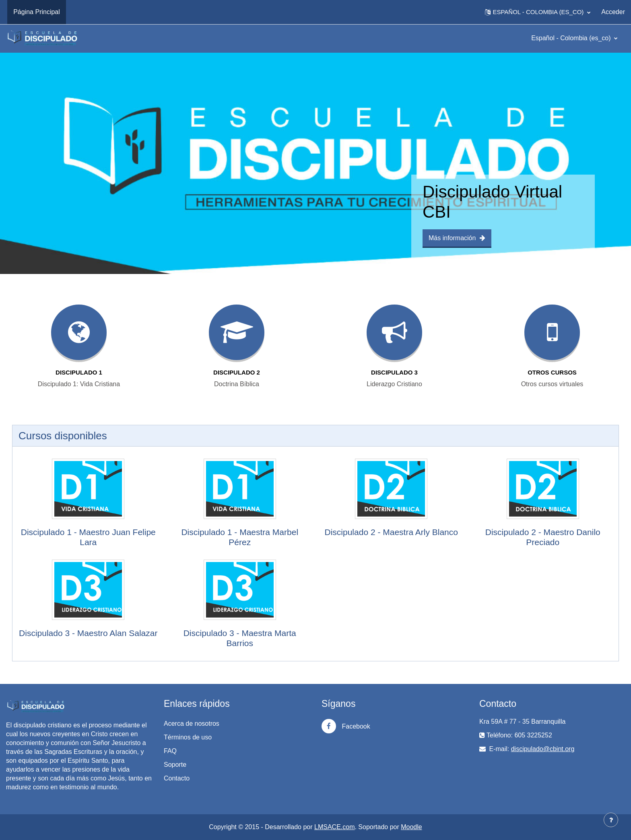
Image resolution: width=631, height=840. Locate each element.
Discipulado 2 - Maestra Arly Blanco (391, 532)
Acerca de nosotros (192, 724)
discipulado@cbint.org (543, 749)
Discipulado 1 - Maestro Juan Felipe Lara (88, 537)
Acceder (613, 12)
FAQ (170, 751)
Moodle (411, 827)
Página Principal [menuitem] (37, 12)
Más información (457, 238)
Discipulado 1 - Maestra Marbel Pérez (240, 537)
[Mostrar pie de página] (611, 820)
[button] (538, 12)
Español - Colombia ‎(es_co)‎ (572, 38)
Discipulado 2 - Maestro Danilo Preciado (543, 537)
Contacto (177, 778)
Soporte (175, 765)
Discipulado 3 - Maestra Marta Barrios (240, 638)
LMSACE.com (334, 827)
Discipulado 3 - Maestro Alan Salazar (88, 633)
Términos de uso (188, 737)
